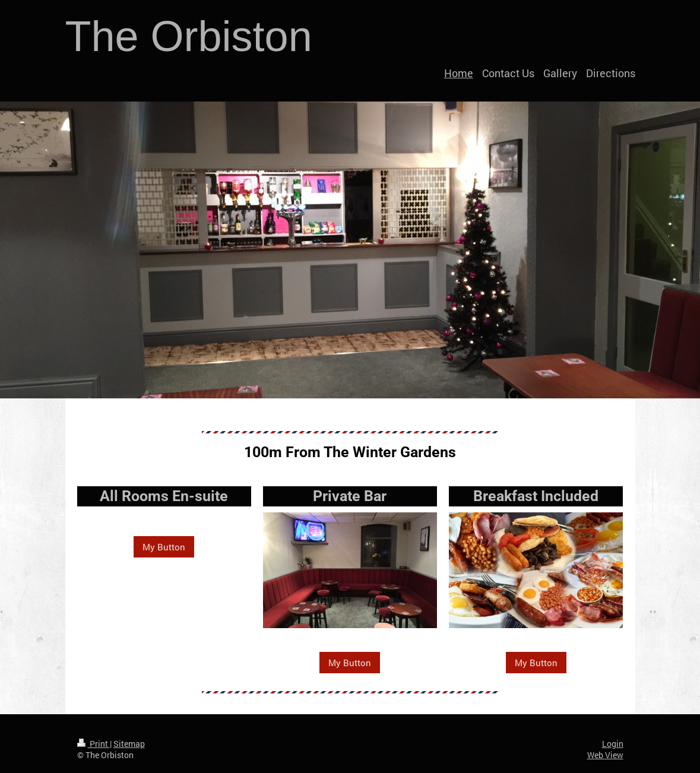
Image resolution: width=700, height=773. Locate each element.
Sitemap (129, 744)
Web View (605, 755)
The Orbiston (189, 36)
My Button (164, 547)
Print (94, 744)
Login (613, 744)
